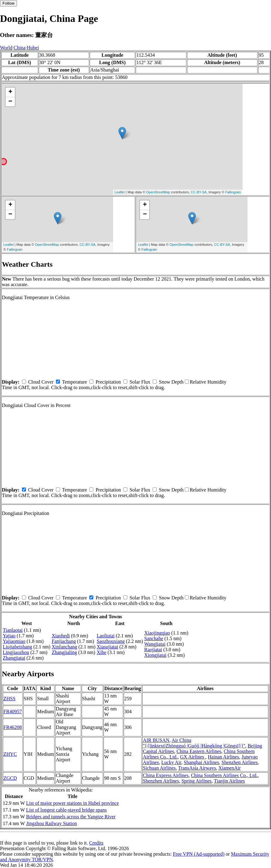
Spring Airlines (196, 781)
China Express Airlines (166, 775)
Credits (96, 843)
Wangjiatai (155, 644)
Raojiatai (153, 650)
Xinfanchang (64, 647)
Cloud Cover (41, 382)
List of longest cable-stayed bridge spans (67, 810)
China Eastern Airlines (199, 751)
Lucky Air (171, 762)
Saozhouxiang (111, 641)
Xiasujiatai (107, 647)
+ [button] (10, 92)
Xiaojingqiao (157, 633)
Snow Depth (171, 382)
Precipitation (108, 382)
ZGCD (10, 778)
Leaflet (120, 192)
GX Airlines (193, 757)
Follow (8, 3)
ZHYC (10, 754)
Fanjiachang (64, 641)
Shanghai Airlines (201, 762)
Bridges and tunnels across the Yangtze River (71, 817)
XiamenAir (230, 768)
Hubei (33, 48)
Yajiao (9, 636)
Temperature (75, 382)
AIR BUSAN (156, 740)
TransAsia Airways (197, 768)
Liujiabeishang (17, 647)
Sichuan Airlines (159, 768)
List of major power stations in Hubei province (73, 803)
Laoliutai (106, 636)
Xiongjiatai (155, 655)
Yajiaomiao (14, 641)
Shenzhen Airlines (240, 762)
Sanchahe (154, 638)
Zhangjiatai (14, 658)
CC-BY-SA (199, 192)
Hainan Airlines (224, 757)
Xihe (102, 652)
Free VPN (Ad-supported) (199, 854)
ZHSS (9, 699)
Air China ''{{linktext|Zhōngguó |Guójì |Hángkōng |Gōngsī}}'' (194, 743)
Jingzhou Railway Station (52, 823)
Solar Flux (140, 382)
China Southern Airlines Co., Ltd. (224, 775)
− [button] (10, 102)
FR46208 (13, 727)
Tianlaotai (13, 630)
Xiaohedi (61, 636)
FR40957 (13, 712)
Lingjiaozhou (16, 652)
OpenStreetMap (158, 192)
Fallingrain (233, 192)
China (19, 48)
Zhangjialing (64, 652)
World (6, 48)
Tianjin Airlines (229, 781)
